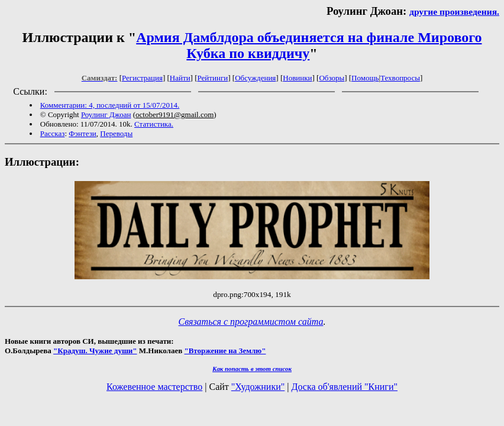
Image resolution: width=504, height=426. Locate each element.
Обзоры (332, 78)
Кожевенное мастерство (154, 387)
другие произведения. (454, 12)
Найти (180, 78)
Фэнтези (83, 133)
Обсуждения (255, 78)
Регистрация (142, 78)
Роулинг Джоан (106, 114)
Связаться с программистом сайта (251, 322)
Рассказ (53, 133)
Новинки (297, 78)
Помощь (365, 78)
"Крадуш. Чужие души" (95, 351)
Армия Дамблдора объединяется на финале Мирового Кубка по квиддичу (309, 45)
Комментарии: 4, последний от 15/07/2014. (110, 105)
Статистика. (154, 124)
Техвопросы (400, 78)
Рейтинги (213, 78)
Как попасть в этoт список (252, 369)
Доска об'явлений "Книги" (344, 387)
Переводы (116, 133)
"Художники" (258, 387)
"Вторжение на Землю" (225, 351)
